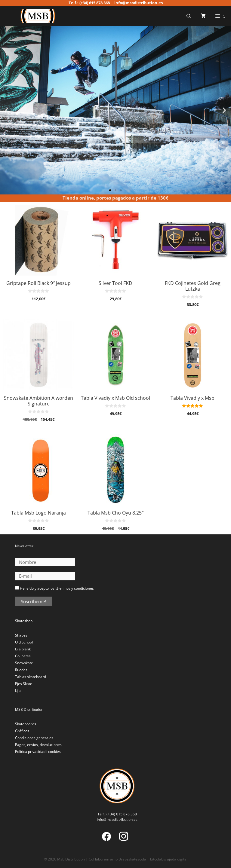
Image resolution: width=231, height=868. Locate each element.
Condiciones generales (34, 738)
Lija (18, 691)
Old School (24, 642)
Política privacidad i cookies (38, 752)
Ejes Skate (24, 684)
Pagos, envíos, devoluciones (38, 745)
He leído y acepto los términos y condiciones (57, 588)
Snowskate (24, 663)
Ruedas (21, 670)
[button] (7, 110)
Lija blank (23, 649)
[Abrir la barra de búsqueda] (188, 16)
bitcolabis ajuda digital (169, 859)
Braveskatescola (132, 859)
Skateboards (26, 724)
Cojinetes (23, 656)
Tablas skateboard (31, 677)
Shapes (21, 635)
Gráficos (22, 731)
